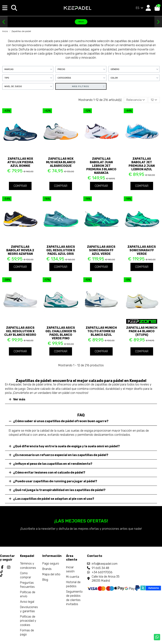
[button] (4, 22)
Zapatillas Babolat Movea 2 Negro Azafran (20, 250)
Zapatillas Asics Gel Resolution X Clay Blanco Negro (20, 331)
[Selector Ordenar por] (136, 100)
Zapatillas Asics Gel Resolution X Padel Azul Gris (61, 250)
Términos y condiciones (28, 566)
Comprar (20, 186)
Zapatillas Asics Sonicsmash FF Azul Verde (101, 250)
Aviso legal (27, 602)
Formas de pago (27, 632)
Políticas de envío (28, 594)
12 (154, 100)
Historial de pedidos (73, 584)
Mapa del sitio (51, 574)
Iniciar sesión (70, 569)
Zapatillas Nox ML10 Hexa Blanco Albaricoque (61, 162)
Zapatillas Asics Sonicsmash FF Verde (142, 250)
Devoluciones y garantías (29, 609)
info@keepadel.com (105, 564)
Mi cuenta (73, 577)
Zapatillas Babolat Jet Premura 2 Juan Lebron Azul (142, 164)
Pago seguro (51, 563)
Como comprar (26, 575)
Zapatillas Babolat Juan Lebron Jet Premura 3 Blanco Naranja (101, 166)
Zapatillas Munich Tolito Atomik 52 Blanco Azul (101, 331)
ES (140, 8)
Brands (47, 569)
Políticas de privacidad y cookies (28, 621)
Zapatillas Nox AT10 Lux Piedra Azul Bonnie (20, 162)
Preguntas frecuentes (27, 585)
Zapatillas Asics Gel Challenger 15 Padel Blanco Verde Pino (61, 333)
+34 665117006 (102, 572)
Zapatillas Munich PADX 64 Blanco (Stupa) (142, 331)
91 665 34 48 (100, 568)
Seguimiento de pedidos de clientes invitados (74, 598)
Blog (45, 580)
